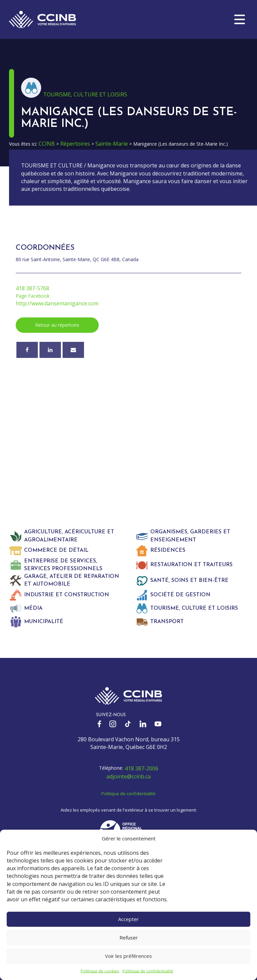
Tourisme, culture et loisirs (85, 94)
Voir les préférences (128, 956)
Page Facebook (33, 296)
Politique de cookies (100, 971)
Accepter (128, 919)
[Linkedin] (50, 350)
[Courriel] (73, 350)
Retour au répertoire (57, 325)
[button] (240, 19)
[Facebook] (27, 350)
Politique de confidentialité (148, 971)
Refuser (129, 937)
